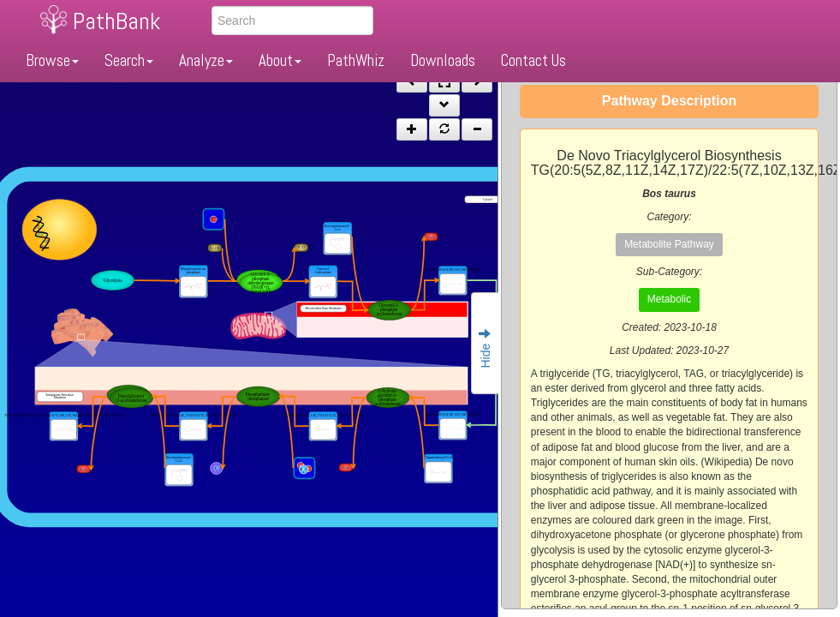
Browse (52, 60)
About (280, 60)
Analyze (206, 60)
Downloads (443, 60)
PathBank (116, 21)
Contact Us (533, 60)
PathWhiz (356, 60)
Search (129, 60)
